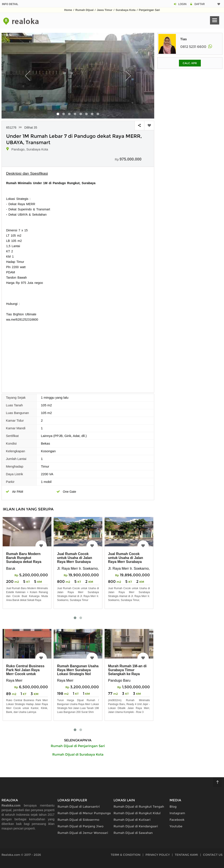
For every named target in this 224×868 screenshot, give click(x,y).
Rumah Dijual (84, 10)
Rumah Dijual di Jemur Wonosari (83, 833)
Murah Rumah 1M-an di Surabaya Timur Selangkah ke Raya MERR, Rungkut (127, 672)
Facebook (177, 820)
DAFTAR (200, 4)
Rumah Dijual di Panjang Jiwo (80, 826)
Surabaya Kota (126, 10)
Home (68, 10)
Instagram (177, 813)
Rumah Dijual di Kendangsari (136, 826)
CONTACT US (213, 855)
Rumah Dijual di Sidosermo (78, 820)
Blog (173, 807)
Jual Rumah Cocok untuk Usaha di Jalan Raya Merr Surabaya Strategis (75, 560)
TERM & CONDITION (126, 855)
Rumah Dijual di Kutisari (132, 820)
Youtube (176, 826)
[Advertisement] (78, 355)
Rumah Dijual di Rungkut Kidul (137, 813)
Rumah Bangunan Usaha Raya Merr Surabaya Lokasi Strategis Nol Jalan (78, 672)
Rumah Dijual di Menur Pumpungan (85, 813)
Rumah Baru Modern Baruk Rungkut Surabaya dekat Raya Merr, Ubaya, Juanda (24, 560)
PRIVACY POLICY (158, 855)
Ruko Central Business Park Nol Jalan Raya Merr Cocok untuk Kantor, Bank (25, 672)
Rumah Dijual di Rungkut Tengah (139, 807)
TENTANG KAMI (186, 855)
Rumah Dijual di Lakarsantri (79, 807)
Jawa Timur (104, 10)
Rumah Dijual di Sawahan (133, 833)
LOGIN (182, 4)
